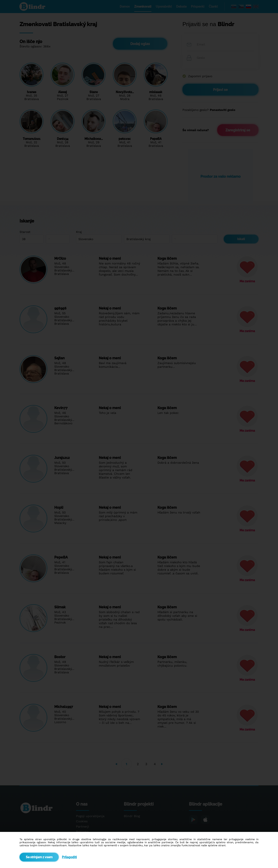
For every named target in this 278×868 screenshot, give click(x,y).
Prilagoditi (69, 857)
